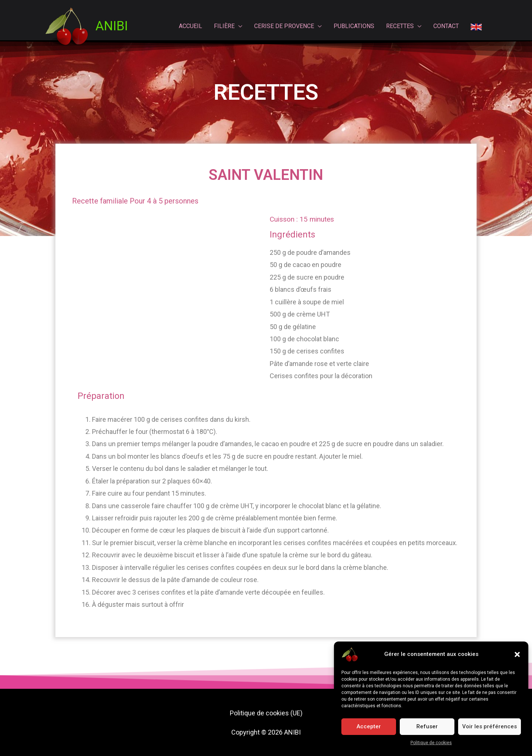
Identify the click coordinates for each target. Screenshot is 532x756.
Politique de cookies (431, 743)
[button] (517, 654)
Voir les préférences (490, 726)
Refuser (427, 726)
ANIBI (112, 26)
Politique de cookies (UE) (266, 713)
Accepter (369, 726)
